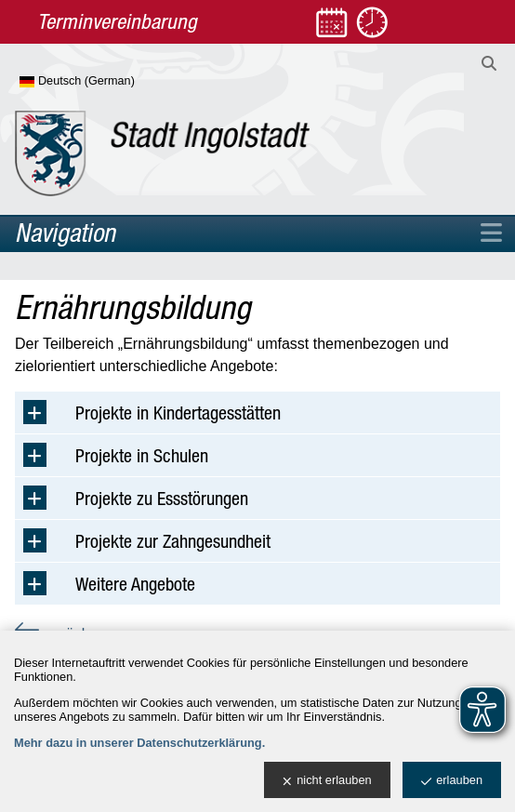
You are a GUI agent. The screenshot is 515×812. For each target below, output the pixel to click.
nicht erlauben (327, 781)
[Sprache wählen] (107, 82)
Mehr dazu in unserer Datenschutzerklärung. (139, 743)
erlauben (452, 781)
